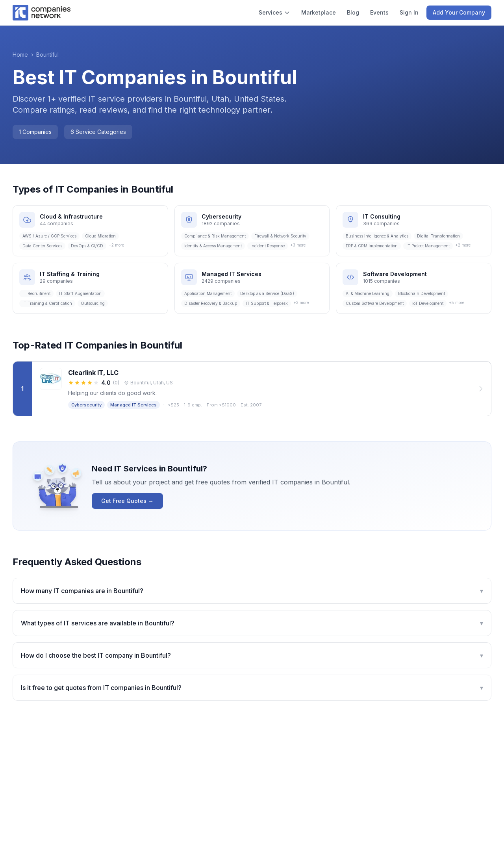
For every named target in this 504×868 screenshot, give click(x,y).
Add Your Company (459, 12)
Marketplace (319, 12)
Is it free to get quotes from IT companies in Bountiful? (252, 688)
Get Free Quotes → (127, 501)
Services (274, 12)
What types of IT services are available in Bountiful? (252, 623)
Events (379, 12)
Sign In (409, 12)
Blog (353, 12)
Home (20, 55)
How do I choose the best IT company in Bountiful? (252, 655)
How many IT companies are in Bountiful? (252, 591)
